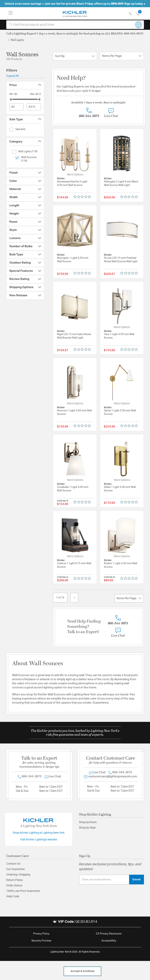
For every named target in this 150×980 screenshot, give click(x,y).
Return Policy (14, 880)
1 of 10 (60, 598)
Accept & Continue (83, 971)
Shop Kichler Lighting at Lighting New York (39, 833)
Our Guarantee (16, 869)
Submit (136, 880)
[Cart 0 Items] (140, 14)
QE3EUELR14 (86, 922)
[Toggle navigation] (11, 13)
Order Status (14, 886)
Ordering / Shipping (18, 875)
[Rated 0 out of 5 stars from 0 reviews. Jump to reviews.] (83, 197)
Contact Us (13, 864)
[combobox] (75, 25)
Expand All (13, 76)
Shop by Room (88, 822)
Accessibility (109, 941)
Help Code (13, 896)
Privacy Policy (41, 934)
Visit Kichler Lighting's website (39, 840)
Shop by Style (87, 828)
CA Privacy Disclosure (109, 934)
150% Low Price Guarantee (23, 891)
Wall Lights (16, 40)
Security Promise (41, 941)
